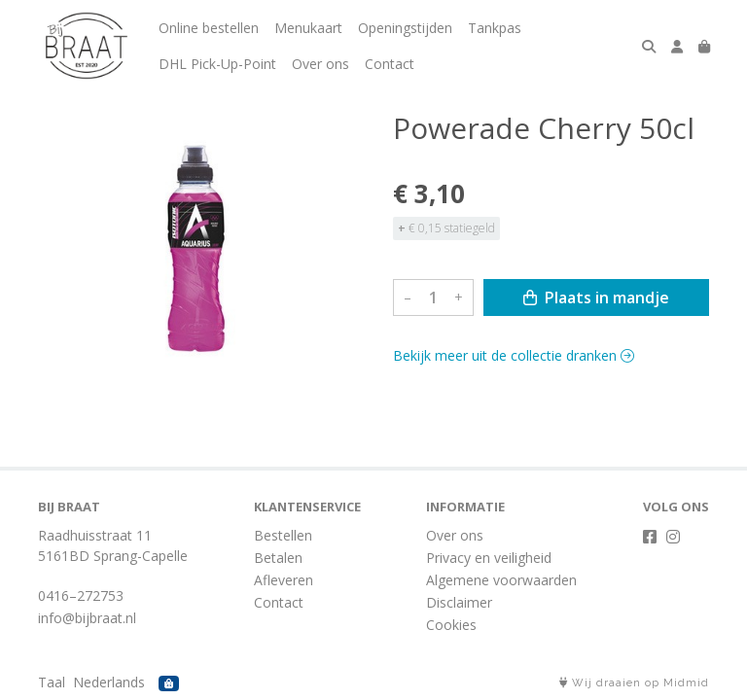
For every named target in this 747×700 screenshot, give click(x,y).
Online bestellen (209, 28)
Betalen (278, 558)
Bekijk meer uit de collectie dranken (514, 355)
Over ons (320, 64)
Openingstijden (405, 28)
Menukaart (308, 28)
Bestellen (283, 535)
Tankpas (495, 28)
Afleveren (284, 580)
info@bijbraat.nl (87, 618)
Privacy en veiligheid (489, 558)
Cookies (451, 625)
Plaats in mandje (596, 297)
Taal (52, 682)
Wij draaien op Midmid (634, 683)
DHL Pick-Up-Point (217, 64)
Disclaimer (459, 602)
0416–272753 (81, 595)
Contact (390, 64)
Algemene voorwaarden (501, 580)
